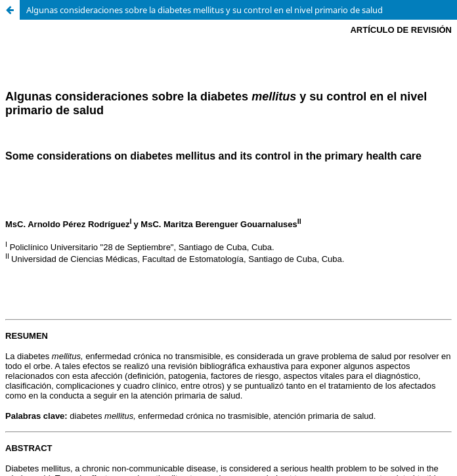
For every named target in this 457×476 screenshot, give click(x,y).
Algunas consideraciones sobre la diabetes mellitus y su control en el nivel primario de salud (205, 10)
